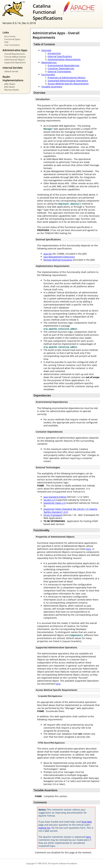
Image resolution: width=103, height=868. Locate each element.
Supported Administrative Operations (68, 81)
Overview (46, 50)
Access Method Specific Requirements (68, 84)
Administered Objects (15, 60)
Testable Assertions (52, 87)
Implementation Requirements (64, 59)
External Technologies (59, 71)
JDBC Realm (10, 84)
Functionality (48, 74)
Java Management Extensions (59, 257)
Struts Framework (53, 515)
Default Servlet (11, 71)
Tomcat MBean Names (15, 57)
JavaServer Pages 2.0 (54, 503)
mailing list (44, 828)
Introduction (54, 53)
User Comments (12, 45)
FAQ (6, 42)
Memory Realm (12, 90)
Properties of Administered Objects (67, 78)
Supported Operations (15, 62)
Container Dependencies (61, 68)
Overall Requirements (15, 54)
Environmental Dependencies (63, 65)
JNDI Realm (10, 87)
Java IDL (48, 254)
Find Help (87, 822)
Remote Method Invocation (58, 260)
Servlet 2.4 (49, 500)
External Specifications (60, 56)
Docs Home (10, 36)
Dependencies (49, 62)
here (89, 549)
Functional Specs (12, 39)
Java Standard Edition (55, 497)
